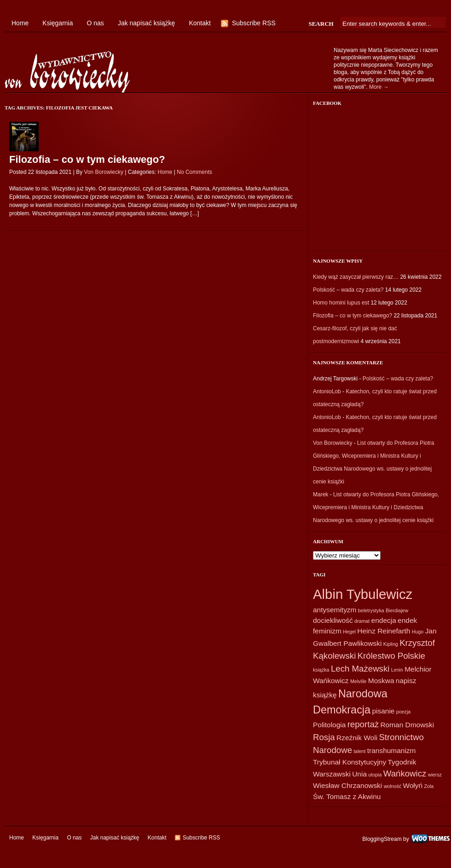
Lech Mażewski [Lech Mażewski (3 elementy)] (360, 669)
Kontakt (199, 23)
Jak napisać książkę (147, 23)
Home (20, 23)
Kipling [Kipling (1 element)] (391, 644)
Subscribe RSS (254, 23)
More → (379, 87)
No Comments (194, 172)
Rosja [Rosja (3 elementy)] (324, 737)
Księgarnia (58, 23)
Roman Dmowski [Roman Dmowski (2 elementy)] (407, 725)
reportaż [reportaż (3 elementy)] (363, 724)
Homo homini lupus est (341, 303)
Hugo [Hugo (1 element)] (418, 632)
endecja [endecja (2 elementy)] (384, 620)
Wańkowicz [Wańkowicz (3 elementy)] (405, 773)
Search (321, 24)
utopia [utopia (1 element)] (375, 775)
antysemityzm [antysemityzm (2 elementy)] (335, 610)
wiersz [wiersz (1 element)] (435, 775)
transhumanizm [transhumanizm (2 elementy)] (392, 750)
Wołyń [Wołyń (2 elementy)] (413, 785)
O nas (95, 23)
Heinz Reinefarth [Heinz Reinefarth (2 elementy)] (384, 631)
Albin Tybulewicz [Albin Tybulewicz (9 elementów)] (363, 594)
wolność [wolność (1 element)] (393, 786)
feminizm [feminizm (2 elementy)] (327, 631)
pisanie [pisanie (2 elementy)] (383, 711)
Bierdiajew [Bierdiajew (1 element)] (397, 610)
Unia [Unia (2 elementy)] (359, 774)
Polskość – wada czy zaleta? (348, 290)
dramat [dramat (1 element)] (362, 621)
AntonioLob (327, 391)
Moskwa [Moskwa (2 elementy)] (381, 681)
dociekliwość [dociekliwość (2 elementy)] (333, 620)
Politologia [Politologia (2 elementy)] (329, 725)
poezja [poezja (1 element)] (403, 712)
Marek (321, 494)
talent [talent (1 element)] (359, 751)
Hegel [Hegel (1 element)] (349, 632)
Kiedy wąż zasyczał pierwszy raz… (356, 277)
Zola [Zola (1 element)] (429, 786)
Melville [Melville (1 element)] (358, 681)
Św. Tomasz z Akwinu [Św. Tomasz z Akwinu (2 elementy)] (347, 796)
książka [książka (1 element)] (321, 670)
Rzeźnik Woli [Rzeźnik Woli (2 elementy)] (357, 738)
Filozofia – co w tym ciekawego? (87, 159)
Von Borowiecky (104, 172)
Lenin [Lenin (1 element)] (397, 670)
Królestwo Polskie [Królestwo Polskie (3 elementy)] (391, 656)
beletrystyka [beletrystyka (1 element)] (371, 610)
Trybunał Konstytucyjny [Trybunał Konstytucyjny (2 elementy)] (350, 762)
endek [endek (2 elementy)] (407, 620)
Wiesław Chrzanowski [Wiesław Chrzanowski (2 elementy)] (347, 785)
